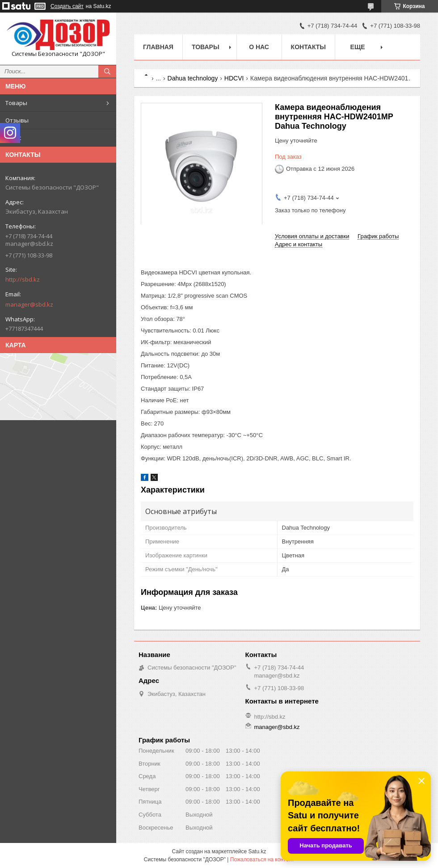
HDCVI (234, 78)
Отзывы (17, 120)
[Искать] (107, 72)
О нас (13, 138)
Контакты (308, 47)
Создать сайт (67, 6)
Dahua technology (193, 78)
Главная (158, 47)
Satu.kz (257, 851)
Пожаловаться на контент (262, 860)
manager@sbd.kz (29, 304)
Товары (16, 103)
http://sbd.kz (23, 279)
